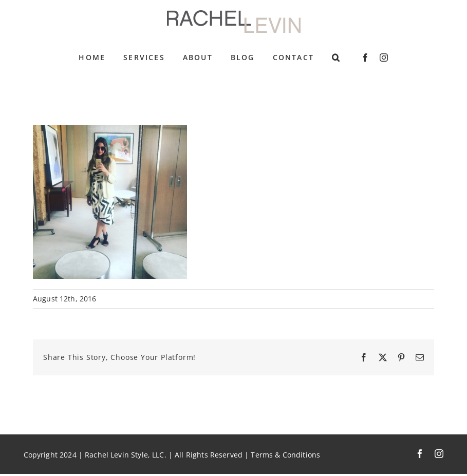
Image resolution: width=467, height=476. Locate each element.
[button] (336, 58)
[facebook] (365, 58)
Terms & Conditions (285, 455)
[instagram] (384, 58)
